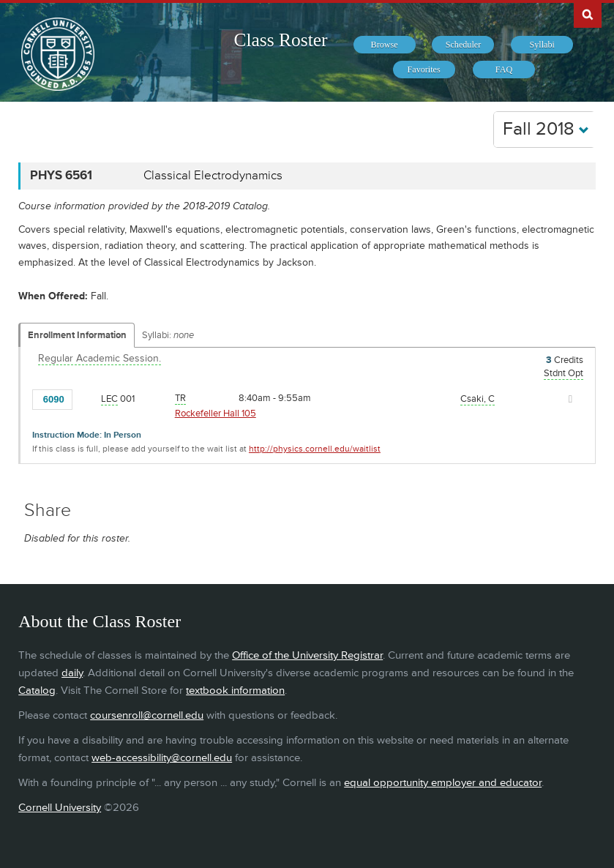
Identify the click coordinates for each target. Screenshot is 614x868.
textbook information (235, 691)
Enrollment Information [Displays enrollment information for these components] (77, 335)
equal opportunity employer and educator (443, 783)
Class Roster (280, 40)
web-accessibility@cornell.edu (162, 758)
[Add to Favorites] (87, 398)
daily (72, 673)
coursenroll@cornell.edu (147, 715)
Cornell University (60, 808)
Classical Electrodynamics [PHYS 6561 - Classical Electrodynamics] (213, 176)
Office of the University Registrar (307, 655)
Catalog (37, 691)
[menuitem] (385, 45)
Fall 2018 (546, 129)
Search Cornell (588, 14)
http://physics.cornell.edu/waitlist (315, 449)
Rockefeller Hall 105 (216, 414)
